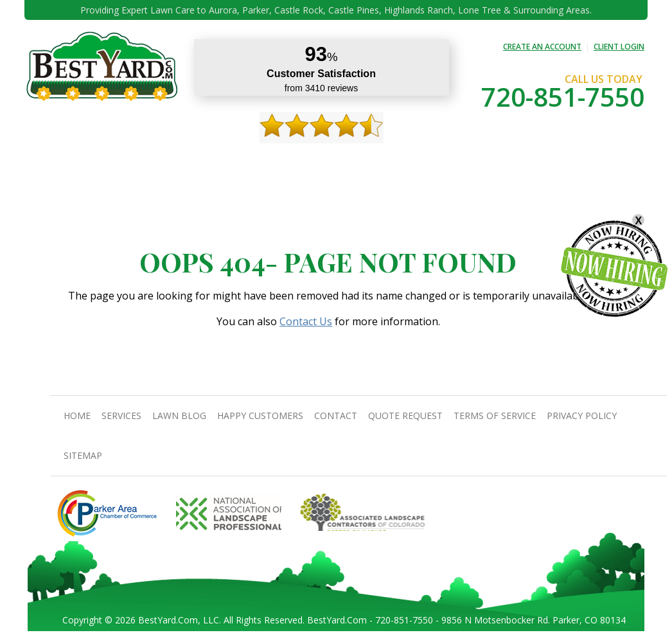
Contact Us (306, 321)
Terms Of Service (495, 416)
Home (58, 161)
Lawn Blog (179, 416)
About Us (102, 161)
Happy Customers (326, 161)
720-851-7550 (563, 97)
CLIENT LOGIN (619, 47)
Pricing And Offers (539, 161)
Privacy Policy (582, 416)
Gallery (262, 161)
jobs (600, 161)
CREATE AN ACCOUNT (542, 47)
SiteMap (83, 455)
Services (150, 161)
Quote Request (456, 161)
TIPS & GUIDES (206, 161)
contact (393, 161)
